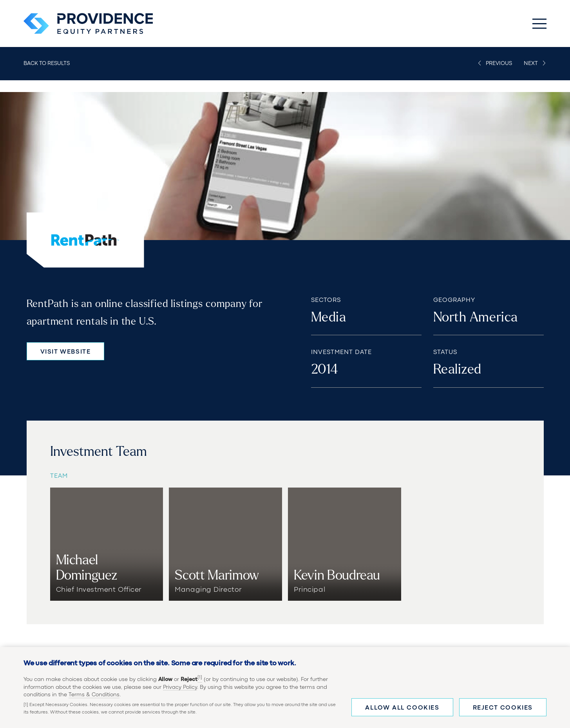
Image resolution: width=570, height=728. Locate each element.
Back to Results (47, 63)
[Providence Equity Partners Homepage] (88, 23)
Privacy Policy (180, 687)
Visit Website (66, 352)
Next (531, 63)
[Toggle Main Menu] (539, 23)
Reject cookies (503, 708)
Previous (499, 63)
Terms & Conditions (94, 695)
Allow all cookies (402, 708)
